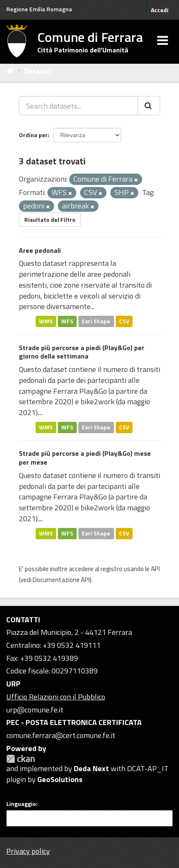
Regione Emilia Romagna (39, 9)
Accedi (160, 10)
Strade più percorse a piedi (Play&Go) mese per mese (85, 458)
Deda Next (91, 768)
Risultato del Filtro (50, 220)
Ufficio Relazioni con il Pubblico (56, 697)
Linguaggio (21, 804)
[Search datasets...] (78, 106)
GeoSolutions (60, 779)
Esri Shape (96, 321)
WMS (46, 321)
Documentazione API (61, 580)
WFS (67, 321)
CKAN (21, 759)
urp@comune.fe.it (35, 710)
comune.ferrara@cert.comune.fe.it (61, 735)
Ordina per (33, 135)
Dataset (38, 71)
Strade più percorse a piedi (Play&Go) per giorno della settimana (82, 352)
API (155, 569)
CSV (124, 321)
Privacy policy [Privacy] (28, 851)
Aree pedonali (40, 250)
